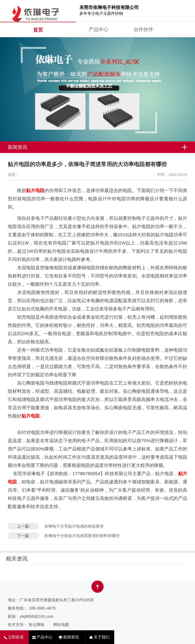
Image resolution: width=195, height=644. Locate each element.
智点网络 (37, 625)
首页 (38, 30)
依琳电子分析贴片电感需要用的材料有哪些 (82, 536)
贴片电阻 (35, 190)
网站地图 (61, 625)
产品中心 (99, 29)
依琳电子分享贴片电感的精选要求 (74, 526)
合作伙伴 (143, 29)
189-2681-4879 (42, 608)
